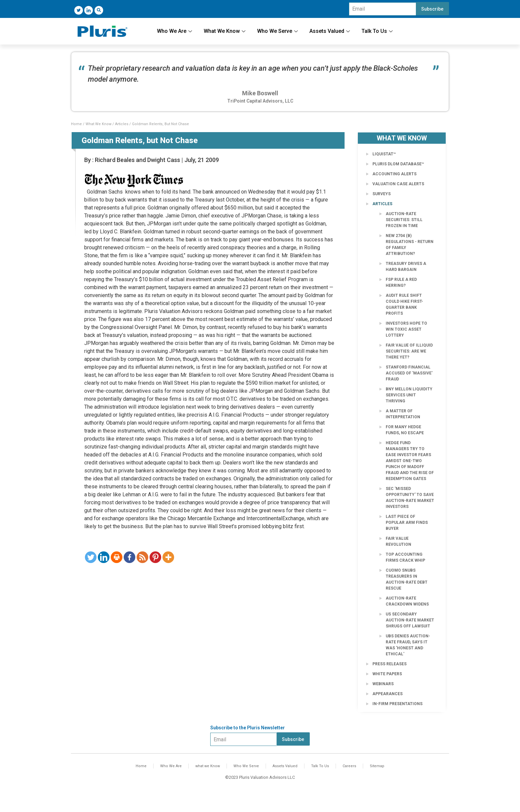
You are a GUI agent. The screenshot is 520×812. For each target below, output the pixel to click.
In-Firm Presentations (397, 704)
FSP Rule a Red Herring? (401, 283)
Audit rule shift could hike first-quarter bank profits (404, 304)
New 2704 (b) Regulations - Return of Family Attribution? (410, 245)
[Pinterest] (155, 557)
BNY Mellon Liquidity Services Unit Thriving (409, 395)
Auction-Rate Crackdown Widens (407, 601)
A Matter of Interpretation (403, 414)
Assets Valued (330, 31)
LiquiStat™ (384, 154)
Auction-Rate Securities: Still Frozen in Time (404, 220)
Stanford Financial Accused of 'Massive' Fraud (409, 373)
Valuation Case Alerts (398, 184)
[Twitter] (79, 10)
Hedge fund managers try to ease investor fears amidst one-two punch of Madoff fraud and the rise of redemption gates (410, 461)
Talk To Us (378, 31)
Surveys (382, 194)
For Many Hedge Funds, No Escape (405, 430)
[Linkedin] (104, 557)
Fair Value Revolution (398, 541)
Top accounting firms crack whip (405, 557)
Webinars (383, 684)
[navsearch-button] (99, 10)
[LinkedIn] (89, 10)
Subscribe (432, 9)
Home (76, 124)
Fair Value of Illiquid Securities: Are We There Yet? (409, 351)
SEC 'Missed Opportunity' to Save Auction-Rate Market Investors (410, 498)
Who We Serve (278, 31)
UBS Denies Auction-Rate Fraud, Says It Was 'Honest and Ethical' (408, 645)
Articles (122, 124)
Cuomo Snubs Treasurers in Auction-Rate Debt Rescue (407, 579)
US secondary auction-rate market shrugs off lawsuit (410, 620)
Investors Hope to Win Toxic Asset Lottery (406, 329)
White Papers (387, 674)
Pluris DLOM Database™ (398, 164)
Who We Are (175, 31)
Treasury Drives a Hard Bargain (406, 267)
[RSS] (142, 557)
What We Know (225, 31)
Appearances (388, 694)
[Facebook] (130, 557)
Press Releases (390, 664)
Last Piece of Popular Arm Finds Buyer (407, 523)
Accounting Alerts (394, 174)
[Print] (117, 557)
